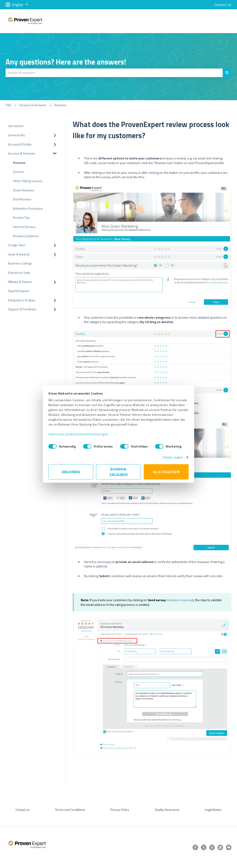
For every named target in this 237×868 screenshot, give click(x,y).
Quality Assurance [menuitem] (167, 810)
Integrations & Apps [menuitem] (22, 300)
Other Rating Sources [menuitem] (28, 181)
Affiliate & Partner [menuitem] (20, 282)
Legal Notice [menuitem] (213, 810)
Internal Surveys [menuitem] (24, 227)
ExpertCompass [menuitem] (19, 291)
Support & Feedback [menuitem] (22, 309)
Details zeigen (173, 457)
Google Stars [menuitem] (17, 245)
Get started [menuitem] (16, 126)
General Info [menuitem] (16, 135)
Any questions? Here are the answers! (66, 62)
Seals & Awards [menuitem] (19, 254)
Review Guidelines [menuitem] (26, 236)
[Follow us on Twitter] (204, 847)
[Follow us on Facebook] (195, 847)
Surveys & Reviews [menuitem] (22, 153)
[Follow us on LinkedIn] (220, 847)
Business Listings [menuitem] (20, 263)
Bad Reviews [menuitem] (22, 199)
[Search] (227, 73)
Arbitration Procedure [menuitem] (28, 208)
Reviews (60, 105)
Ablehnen (71, 472)
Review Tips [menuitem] (22, 217)
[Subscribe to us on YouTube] (229, 847)
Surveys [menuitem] (19, 172)
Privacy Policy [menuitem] (120, 810)
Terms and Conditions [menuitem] (70, 810)
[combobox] (114, 73)
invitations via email (180, 600)
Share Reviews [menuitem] (24, 190)
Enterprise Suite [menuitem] (19, 272)
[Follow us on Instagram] (212, 847)
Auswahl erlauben (119, 472)
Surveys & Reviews (33, 105)
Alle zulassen (166, 472)
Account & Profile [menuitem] (20, 144)
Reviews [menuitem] (19, 163)
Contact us (223, 5)
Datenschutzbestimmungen (88, 434)
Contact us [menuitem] (23, 810)
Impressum (57, 434)
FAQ (8, 105)
